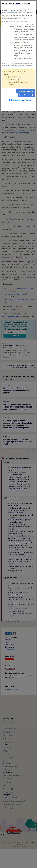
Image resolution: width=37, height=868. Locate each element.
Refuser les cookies (25, 95)
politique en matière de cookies (12, 12)
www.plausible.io (7, 65)
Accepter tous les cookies (25, 91)
